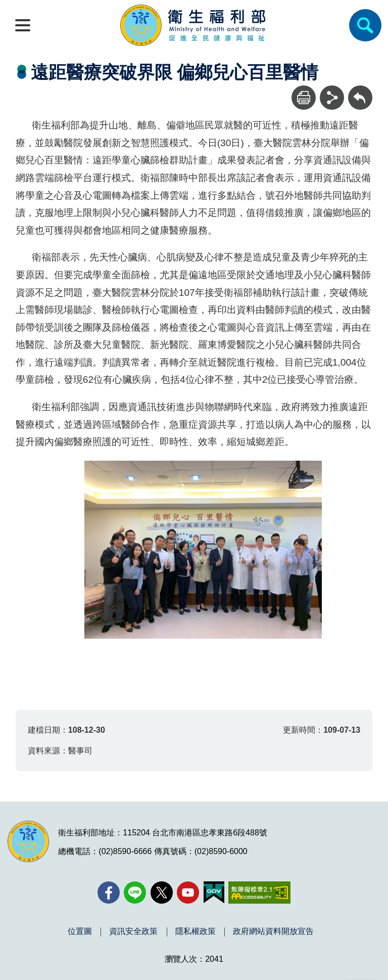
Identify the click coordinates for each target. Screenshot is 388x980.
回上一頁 (360, 90)
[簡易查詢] (365, 25)
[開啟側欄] (23, 25)
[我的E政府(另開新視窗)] (214, 893)
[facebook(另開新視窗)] (109, 893)
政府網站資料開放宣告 (273, 931)
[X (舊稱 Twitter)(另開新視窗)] (162, 893)
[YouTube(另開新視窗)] (188, 893)
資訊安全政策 (133, 931)
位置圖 (80, 931)
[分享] (332, 98)
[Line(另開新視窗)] (135, 893)
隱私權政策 (196, 931)
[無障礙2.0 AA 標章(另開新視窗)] (259, 893)
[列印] (304, 98)
